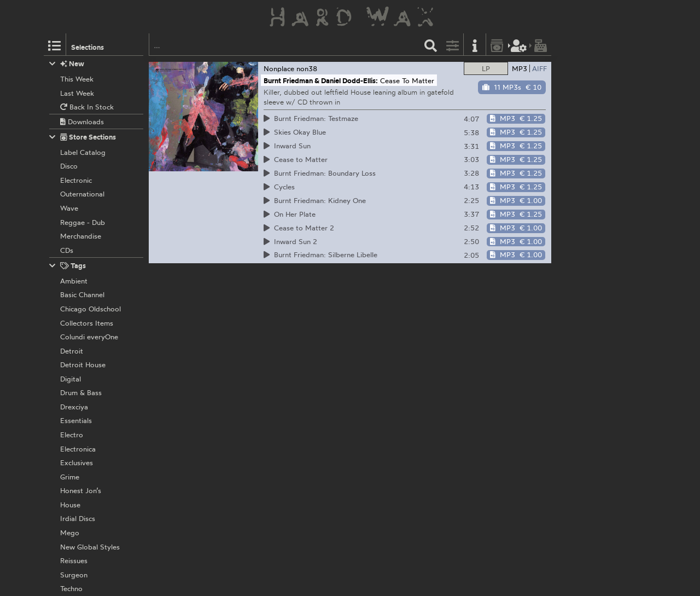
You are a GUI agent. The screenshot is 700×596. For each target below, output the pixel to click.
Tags (68, 266)
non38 (307, 68)
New (67, 64)
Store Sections (83, 137)
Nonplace (279, 68)
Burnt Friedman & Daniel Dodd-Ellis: (321, 80)
